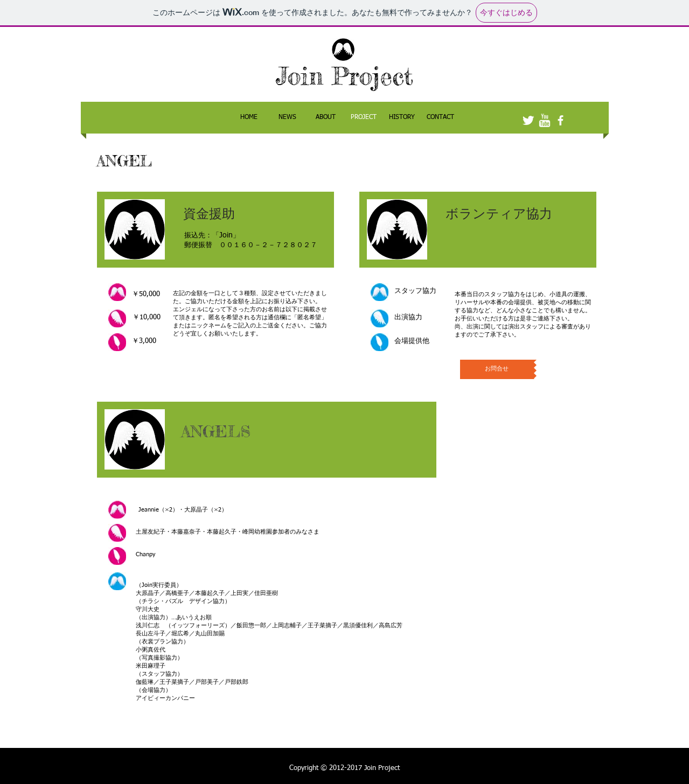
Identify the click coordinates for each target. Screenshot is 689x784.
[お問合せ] (497, 369)
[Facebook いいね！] (540, 84)
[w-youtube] (544, 120)
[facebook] (561, 120)
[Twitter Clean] (528, 120)
